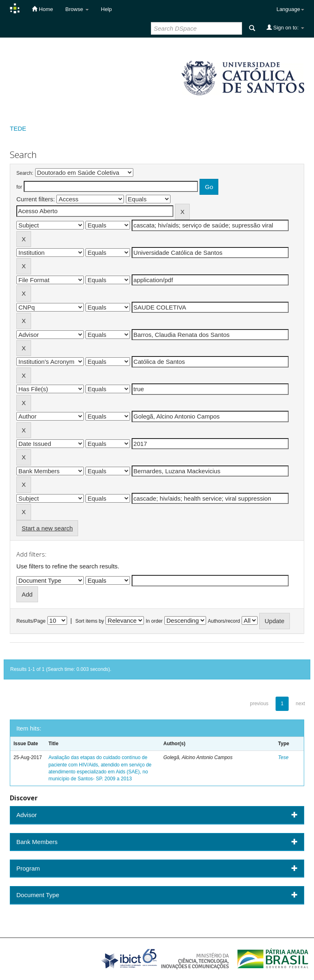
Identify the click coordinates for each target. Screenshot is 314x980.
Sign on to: (285, 27)
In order (154, 621)
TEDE (18, 128)
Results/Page (31, 621)
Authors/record (224, 621)
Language (290, 9)
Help (107, 9)
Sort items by (90, 621)
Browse (77, 9)
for (19, 187)
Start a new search (47, 528)
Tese (283, 757)
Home (42, 9)
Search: (25, 173)
